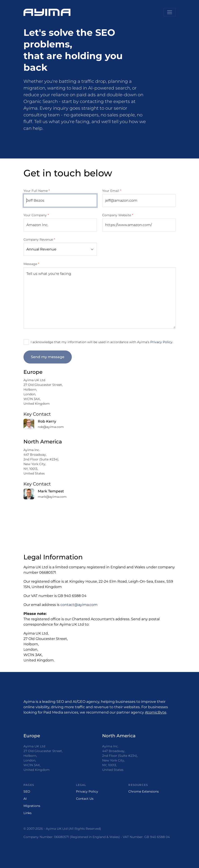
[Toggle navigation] (170, 12)
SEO (27, 791)
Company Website (118, 215)
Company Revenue (39, 239)
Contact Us (85, 799)
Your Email (112, 191)
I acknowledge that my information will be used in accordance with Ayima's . (102, 342)
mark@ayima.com (52, 497)
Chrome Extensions (144, 791)
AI (25, 799)
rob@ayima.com (51, 427)
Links (28, 813)
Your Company (36, 215)
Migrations (32, 806)
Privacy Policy (161, 342)
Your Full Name (37, 191)
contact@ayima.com (79, 605)
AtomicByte (156, 712)
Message (31, 264)
